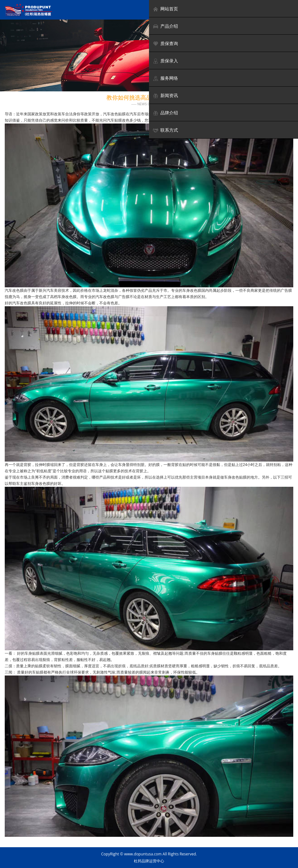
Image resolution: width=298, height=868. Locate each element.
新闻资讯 (165, 96)
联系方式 (165, 130)
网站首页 (165, 9)
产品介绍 (165, 26)
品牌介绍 (165, 113)
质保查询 (165, 44)
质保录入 (165, 61)
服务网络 (165, 78)
